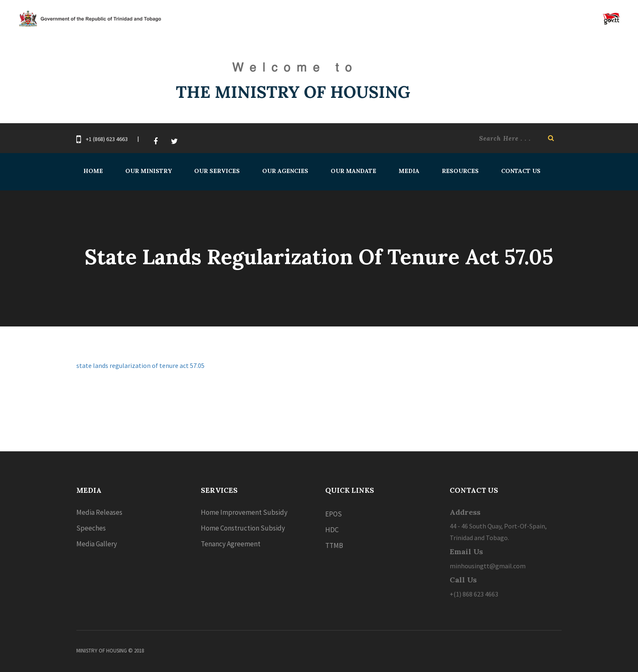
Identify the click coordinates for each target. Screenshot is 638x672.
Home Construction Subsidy (243, 528)
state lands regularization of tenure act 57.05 (140, 365)
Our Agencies (285, 171)
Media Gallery (97, 544)
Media (409, 171)
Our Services (217, 171)
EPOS (334, 514)
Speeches (91, 528)
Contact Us (521, 171)
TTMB (334, 545)
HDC (332, 530)
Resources (460, 171)
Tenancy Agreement (231, 544)
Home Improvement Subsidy (244, 512)
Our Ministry (149, 171)
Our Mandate (353, 171)
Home (93, 171)
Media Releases (99, 512)
